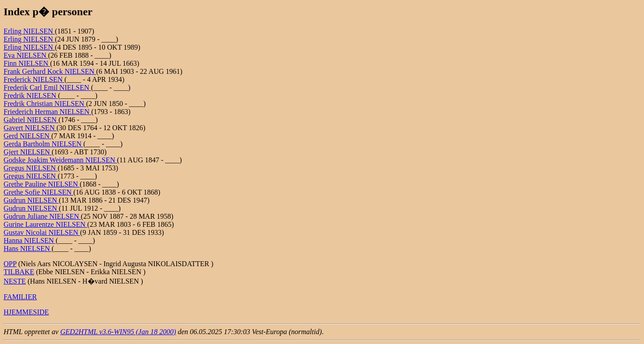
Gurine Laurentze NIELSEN (45, 224)
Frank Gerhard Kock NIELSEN (50, 71)
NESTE (15, 281)
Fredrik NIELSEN (31, 96)
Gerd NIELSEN (28, 136)
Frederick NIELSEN (34, 79)
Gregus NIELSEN (31, 168)
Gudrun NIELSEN (31, 200)
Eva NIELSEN (26, 55)
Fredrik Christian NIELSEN (45, 104)
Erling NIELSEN (29, 31)
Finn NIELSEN (27, 63)
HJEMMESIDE (26, 312)
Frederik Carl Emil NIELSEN (47, 87)
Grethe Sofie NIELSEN (38, 192)
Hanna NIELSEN (30, 240)
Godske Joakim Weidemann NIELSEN (60, 160)
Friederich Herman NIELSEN (47, 112)
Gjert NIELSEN (28, 152)
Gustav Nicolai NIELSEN (42, 232)
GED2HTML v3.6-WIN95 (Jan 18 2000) (118, 332)
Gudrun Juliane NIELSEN (42, 216)
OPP (10, 264)
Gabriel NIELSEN (31, 120)
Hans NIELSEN (28, 248)
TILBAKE (19, 272)
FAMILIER (20, 297)
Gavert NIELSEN (30, 128)
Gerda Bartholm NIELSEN (43, 144)
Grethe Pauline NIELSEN (42, 184)
